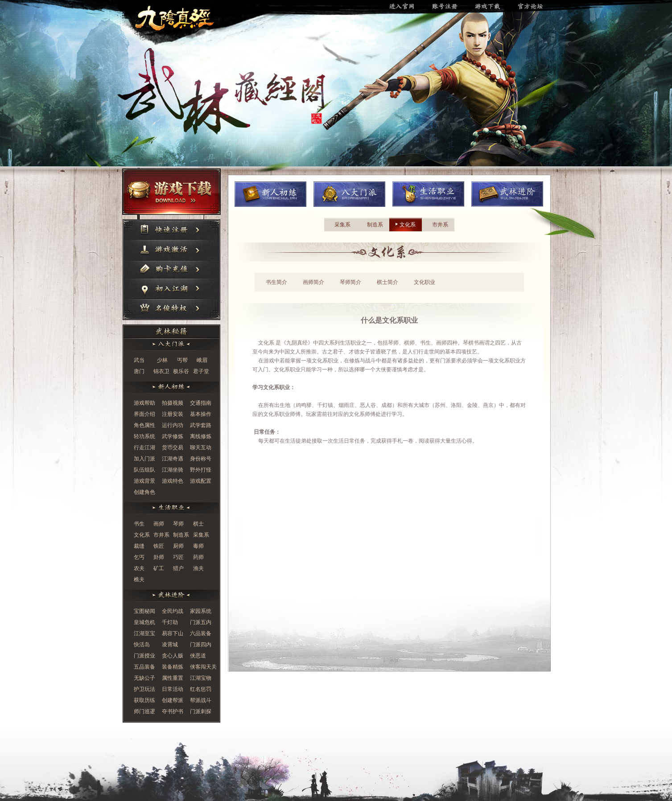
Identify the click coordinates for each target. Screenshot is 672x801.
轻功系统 (144, 436)
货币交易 (173, 448)
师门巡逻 (144, 711)
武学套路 (201, 425)
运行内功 (173, 425)
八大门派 (349, 194)
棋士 (198, 524)
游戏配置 (201, 481)
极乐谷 (181, 371)
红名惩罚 (201, 689)
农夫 (139, 568)
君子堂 (201, 371)
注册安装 (173, 414)
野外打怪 (201, 470)
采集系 (201, 535)
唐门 (139, 371)
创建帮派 (173, 700)
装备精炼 (173, 667)
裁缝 (139, 546)
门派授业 (144, 656)
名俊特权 (171, 310)
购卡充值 (171, 271)
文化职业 (425, 282)
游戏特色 (173, 481)
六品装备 (201, 633)
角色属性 (144, 425)
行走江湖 (144, 448)
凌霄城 (170, 645)
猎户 (178, 568)
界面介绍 (144, 414)
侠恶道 (198, 656)
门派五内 (201, 622)
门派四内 (201, 645)
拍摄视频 (173, 403)
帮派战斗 (201, 700)
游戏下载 (492, 7)
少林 (162, 360)
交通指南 (201, 403)
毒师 (198, 546)
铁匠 (159, 546)
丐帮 (182, 360)
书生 (139, 524)
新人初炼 (270, 194)
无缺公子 (144, 678)
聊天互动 (201, 448)
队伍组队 (144, 470)
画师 (159, 524)
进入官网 (179, 18)
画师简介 (313, 282)
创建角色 (144, 492)
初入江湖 (171, 290)
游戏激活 (171, 251)
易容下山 (173, 633)
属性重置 (173, 678)
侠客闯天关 (203, 667)
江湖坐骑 (173, 470)
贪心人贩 (173, 656)
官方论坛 (535, 7)
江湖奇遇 (173, 459)
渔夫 (198, 568)
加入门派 (144, 459)
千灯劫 (170, 622)
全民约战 (173, 611)
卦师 (159, 557)
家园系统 (201, 611)
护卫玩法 (144, 689)
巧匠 (178, 557)
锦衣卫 (161, 371)
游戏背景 (144, 481)
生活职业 (428, 194)
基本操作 (201, 414)
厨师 (178, 546)
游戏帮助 (144, 403)
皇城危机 (144, 622)
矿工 (159, 568)
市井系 (161, 535)
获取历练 (144, 700)
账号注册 (450, 7)
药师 (198, 557)
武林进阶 (507, 194)
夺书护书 (173, 711)
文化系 (142, 535)
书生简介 (276, 282)
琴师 (178, 524)
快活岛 (142, 645)
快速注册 (171, 230)
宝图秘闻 (144, 611)
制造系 (181, 535)
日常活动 (173, 689)
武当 (139, 360)
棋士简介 (388, 282)
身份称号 (201, 459)
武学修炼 (173, 436)
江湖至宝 (144, 633)
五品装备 (144, 667)
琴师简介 (350, 282)
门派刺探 (201, 711)
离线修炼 (201, 436)
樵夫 (139, 579)
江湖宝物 (201, 678)
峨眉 (202, 360)
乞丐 (139, 557)
